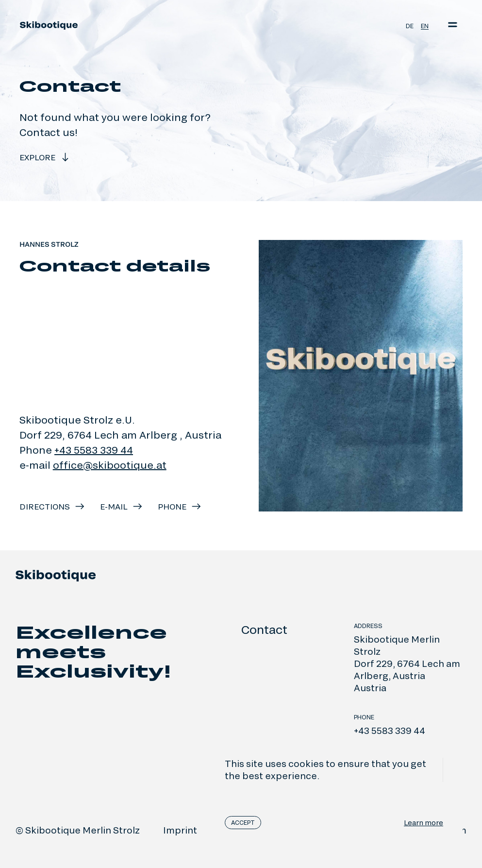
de (410, 26)
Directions (52, 506)
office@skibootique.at (110, 465)
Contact (264, 629)
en (425, 26)
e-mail (122, 506)
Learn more (424, 823)
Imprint (180, 830)
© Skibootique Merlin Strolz (78, 830)
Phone (180, 506)
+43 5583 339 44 (94, 450)
